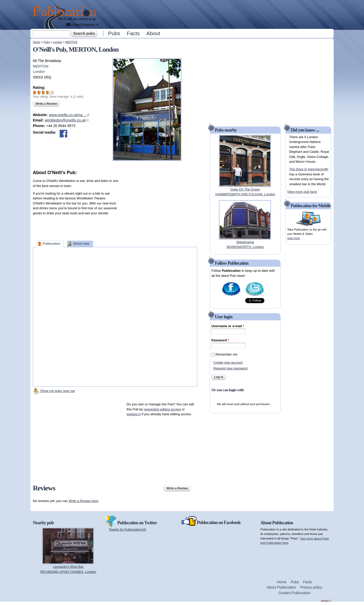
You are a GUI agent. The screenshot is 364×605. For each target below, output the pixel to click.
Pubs (114, 33)
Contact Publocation (294, 593)
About (153, 33)
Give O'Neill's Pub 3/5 (44, 92)
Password (220, 340)
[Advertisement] (216, 14)
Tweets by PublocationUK (127, 529)
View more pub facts (302, 192)
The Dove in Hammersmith (309, 169)
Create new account (228, 362)
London (58, 42)
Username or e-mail (228, 326)
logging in (134, 414)
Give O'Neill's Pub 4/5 (48, 92)
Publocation (52, 244)
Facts (133, 33)
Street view (81, 244)
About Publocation (281, 587)
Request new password (230, 368)
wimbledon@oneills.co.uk (67, 120)
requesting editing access (162, 409)
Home (37, 42)
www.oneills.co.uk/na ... (69, 115)
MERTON (71, 42)
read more (293, 238)
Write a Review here (84, 501)
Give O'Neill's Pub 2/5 (39, 92)
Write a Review (46, 104)
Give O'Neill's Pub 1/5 (35, 92)
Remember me (226, 354)
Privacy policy (311, 587)
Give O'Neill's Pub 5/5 (52, 92)
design (326, 601)
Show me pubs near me (58, 391)
